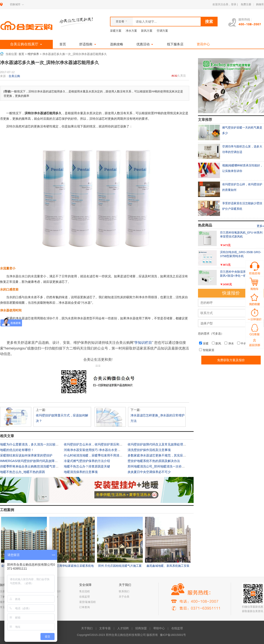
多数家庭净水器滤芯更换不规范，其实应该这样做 (161, 455)
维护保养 (33, 54)
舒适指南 (88, 44)
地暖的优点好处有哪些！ (17, 450)
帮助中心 (159, 628)
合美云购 (14, 76)
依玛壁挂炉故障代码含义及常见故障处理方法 (158, 444)
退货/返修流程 (87, 602)
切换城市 (15, 4)
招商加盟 (141, 628)
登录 (234, 4)
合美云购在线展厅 (27, 44)
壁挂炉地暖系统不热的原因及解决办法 (154, 461)
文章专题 (105, 628)
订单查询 (84, 607)
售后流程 (84, 591)
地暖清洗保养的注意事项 (81, 472)
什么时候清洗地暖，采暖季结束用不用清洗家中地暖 (99, 455)
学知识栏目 (143, 343)
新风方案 (147, 31)
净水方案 (131, 31)
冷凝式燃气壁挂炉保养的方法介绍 (87, 461)
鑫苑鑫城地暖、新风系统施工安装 (168, 566)
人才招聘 (123, 628)
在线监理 (84, 597)
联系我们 (124, 591)
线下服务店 (175, 44)
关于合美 (124, 597)
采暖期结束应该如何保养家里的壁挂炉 (26, 455)
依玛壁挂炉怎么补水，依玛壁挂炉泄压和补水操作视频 (101, 444)
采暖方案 (116, 31)
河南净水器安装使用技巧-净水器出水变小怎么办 (97, 450)
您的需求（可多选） (211, 334)
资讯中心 (203, 44)
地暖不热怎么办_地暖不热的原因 (22, 472)
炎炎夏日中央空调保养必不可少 (149, 472)
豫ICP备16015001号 (173, 635)
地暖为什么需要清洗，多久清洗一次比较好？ (31, 444)
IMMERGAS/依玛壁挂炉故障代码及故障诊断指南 (33, 461)
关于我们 (87, 628)
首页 (63, 44)
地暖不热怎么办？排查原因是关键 (87, 466)
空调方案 (162, 31)
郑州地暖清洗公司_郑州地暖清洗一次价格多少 (159, 466)
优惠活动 (145, 44)
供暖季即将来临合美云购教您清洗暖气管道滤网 (32, 466)
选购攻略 (117, 44)
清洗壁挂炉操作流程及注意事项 (149, 450)
